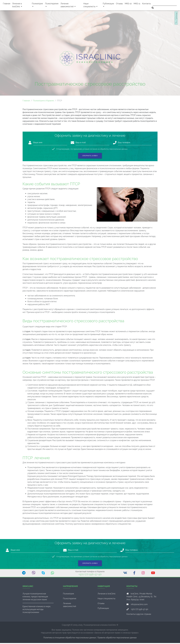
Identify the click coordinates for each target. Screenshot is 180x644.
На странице (176, 18)
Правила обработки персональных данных (117, 639)
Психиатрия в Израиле (43, 102)
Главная (7, 4)
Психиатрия (37, 5)
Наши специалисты (93, 6)
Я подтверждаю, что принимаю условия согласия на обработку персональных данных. (92, 150)
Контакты (147, 4)
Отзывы (119, 4)
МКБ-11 (137, 4)
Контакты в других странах (139, 615)
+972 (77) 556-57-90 (90, 575)
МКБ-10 (128, 4)
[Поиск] (165, 4)
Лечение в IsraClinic (20, 6)
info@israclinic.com (139, 605)
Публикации (108, 4)
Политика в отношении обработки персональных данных (70, 639)
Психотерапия (52, 5)
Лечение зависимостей (71, 6)
